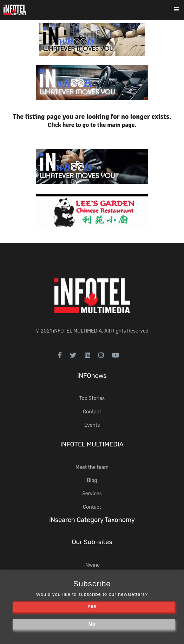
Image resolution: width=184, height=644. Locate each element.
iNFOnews (92, 376)
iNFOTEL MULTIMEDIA (78, 331)
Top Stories (92, 398)
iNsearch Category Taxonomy (92, 520)
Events (92, 425)
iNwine (92, 565)
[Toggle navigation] (181, 10)
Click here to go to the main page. (92, 125)
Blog (92, 480)
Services (92, 494)
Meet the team (92, 467)
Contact (92, 412)
